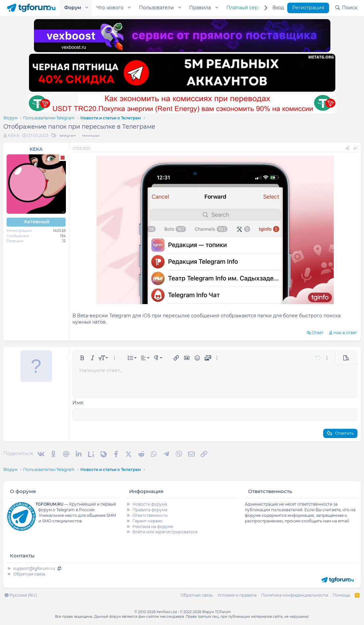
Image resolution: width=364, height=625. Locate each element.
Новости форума (150, 504)
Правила (200, 8)
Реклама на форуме (153, 526)
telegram (68, 136)
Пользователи (156, 8)
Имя (78, 403)
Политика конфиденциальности (295, 594)
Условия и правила (237, 594)
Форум (73, 8)
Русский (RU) (21, 594)
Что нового (110, 8)
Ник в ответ (345, 333)
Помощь (341, 594)
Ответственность (150, 515)
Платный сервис (247, 8)
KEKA (14, 135)
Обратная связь (29, 573)
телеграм (91, 136)
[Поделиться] (347, 149)
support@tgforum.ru (34, 568)
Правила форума (150, 509)
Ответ (318, 333)
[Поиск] (346, 8)
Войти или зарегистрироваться (165, 531)
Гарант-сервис (148, 520)
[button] (87, 8)
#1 (355, 148)
